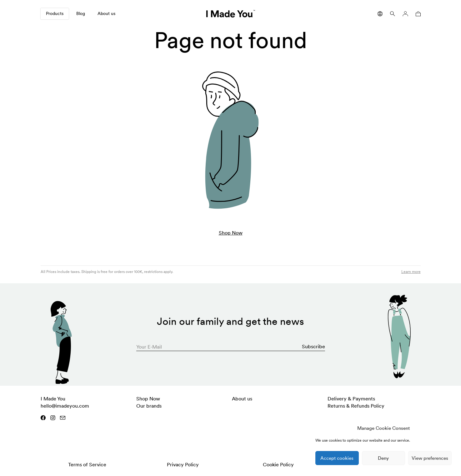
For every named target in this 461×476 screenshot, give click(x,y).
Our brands (149, 406)
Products (55, 13)
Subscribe (313, 346)
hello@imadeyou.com (65, 406)
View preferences (430, 458)
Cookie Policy (278, 464)
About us (106, 13)
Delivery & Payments (351, 399)
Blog (81, 13)
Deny (383, 458)
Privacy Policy (183, 464)
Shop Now (231, 233)
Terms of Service (87, 464)
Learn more (411, 272)
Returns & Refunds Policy (356, 406)
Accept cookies (337, 458)
